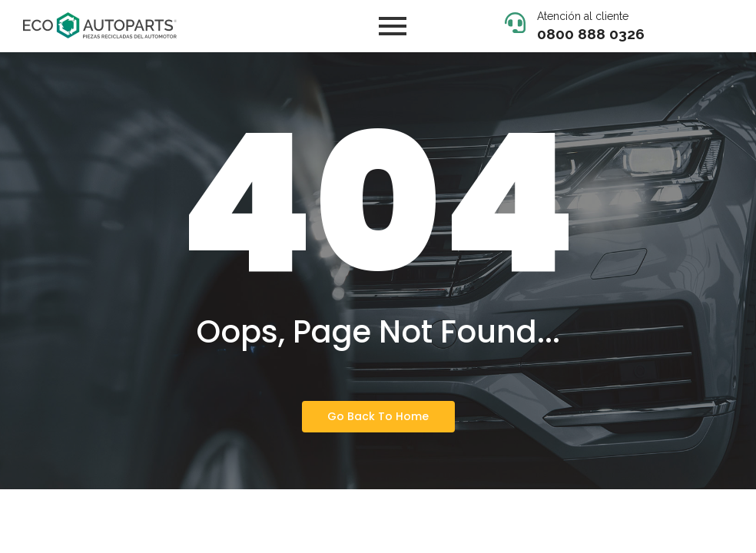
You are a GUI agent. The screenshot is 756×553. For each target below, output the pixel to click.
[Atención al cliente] (515, 24)
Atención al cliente (583, 16)
